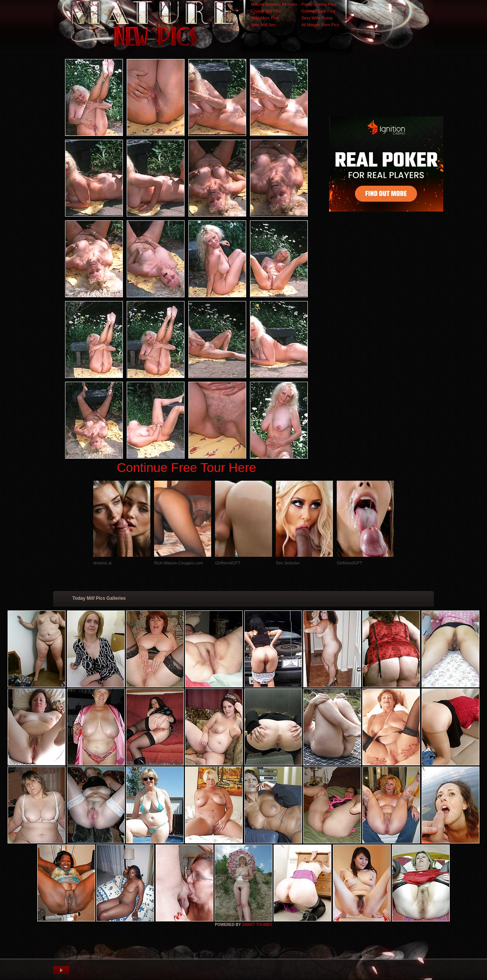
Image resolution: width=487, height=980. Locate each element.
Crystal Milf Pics (266, 11)
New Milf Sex (263, 25)
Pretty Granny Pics (319, 4)
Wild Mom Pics (265, 18)
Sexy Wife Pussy (317, 18)
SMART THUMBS (257, 925)
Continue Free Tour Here (186, 468)
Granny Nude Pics (318, 11)
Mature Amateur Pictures (274, 4)
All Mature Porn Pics (320, 25)
